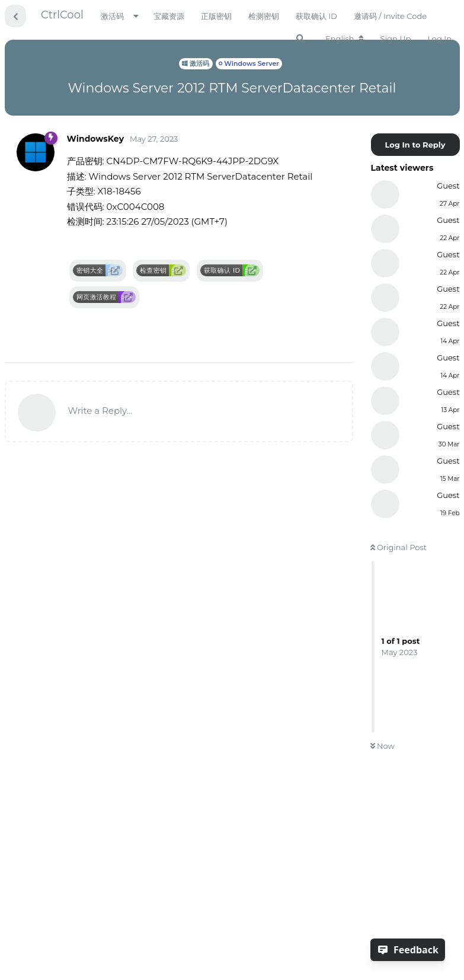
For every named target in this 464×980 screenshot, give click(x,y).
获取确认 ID (316, 16)
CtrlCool (62, 15)
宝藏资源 (169, 16)
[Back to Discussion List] (15, 16)
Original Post (399, 547)
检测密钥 (264, 16)
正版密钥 (216, 16)
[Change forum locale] (345, 39)
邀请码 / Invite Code (390, 16)
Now (383, 746)
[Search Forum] (300, 39)
